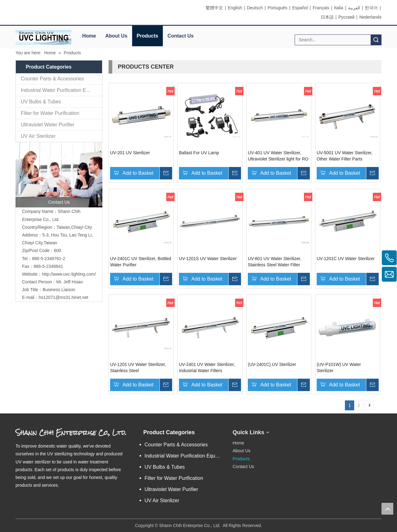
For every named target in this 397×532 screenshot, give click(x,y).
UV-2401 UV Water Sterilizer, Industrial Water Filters (207, 367)
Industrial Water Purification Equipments (61, 90)
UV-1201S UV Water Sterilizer (208, 259)
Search (376, 40)
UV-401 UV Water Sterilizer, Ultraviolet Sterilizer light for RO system (278, 156)
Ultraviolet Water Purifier (48, 125)
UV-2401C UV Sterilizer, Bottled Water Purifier (141, 262)
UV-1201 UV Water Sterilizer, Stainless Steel (138, 367)
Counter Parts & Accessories (52, 79)
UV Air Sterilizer (38, 136)
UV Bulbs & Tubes (41, 102)
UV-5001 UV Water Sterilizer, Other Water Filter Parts (345, 156)
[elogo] (43, 37)
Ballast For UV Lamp (199, 153)
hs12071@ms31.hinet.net (64, 297)
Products (147, 36)
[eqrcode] (305, 430)
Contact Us (181, 36)
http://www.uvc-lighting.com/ (69, 274)
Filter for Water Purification (50, 113)
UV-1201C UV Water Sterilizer (346, 259)
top (387, 509)
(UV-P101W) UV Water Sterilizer (339, 367)
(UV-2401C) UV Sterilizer (272, 364)
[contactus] (59, 175)
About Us (116, 36)
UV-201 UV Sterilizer (130, 153)
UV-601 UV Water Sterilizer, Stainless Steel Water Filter (274, 262)
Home (89, 36)
